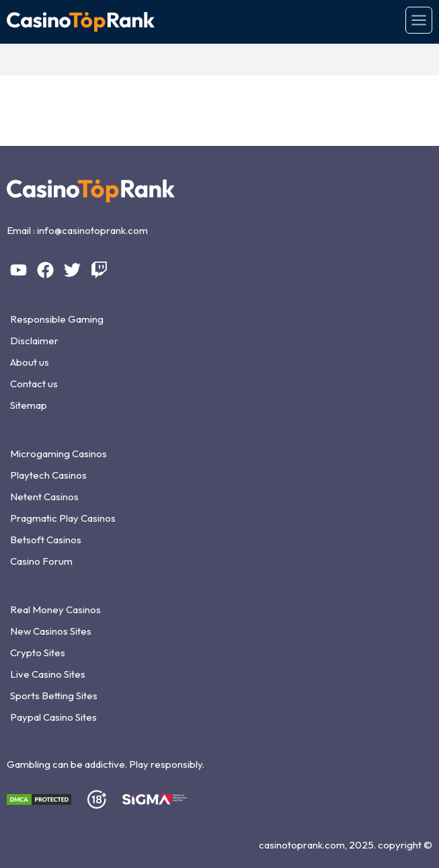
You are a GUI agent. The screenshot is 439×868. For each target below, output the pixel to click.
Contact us (34, 384)
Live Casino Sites (48, 674)
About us (30, 362)
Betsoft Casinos (46, 540)
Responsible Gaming (57, 319)
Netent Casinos (44, 497)
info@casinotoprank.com (92, 230)
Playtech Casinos (48, 475)
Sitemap (29, 405)
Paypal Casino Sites (53, 717)
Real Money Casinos (55, 609)
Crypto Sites (38, 653)
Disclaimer (34, 341)
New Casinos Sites (51, 631)
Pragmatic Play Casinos (63, 518)
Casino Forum (41, 561)
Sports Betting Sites (54, 696)
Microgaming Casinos (58, 453)
